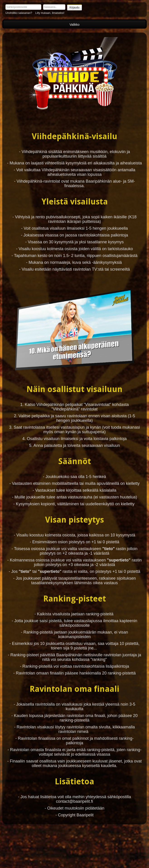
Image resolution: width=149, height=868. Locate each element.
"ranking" (99, 659)
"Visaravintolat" (97, 405)
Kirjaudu (75, 8)
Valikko (74, 25)
